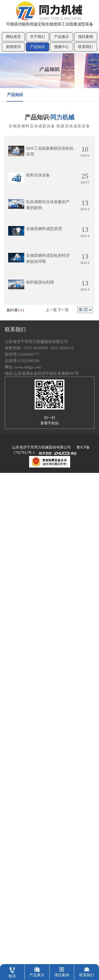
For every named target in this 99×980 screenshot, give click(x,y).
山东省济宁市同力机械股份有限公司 (41, 447)
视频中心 (62, 47)
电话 (12, 971)
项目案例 (86, 37)
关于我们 (37, 37)
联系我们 (86, 47)
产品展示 (62, 37)
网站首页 (13, 37)
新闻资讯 (13, 47)
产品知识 (37, 47)
